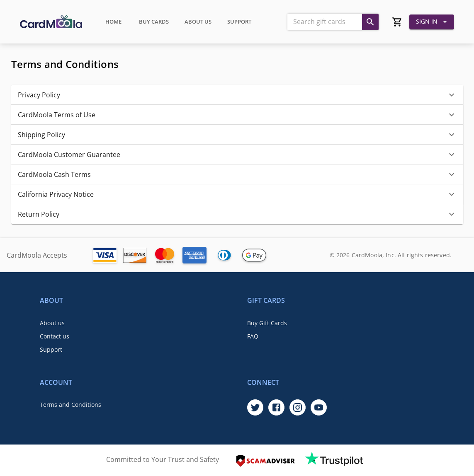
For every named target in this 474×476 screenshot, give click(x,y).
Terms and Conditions (70, 405)
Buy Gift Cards (267, 323)
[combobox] (324, 22)
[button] (237, 95)
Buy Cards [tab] (154, 22)
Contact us (55, 336)
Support (51, 349)
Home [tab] (113, 22)
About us (52, 323)
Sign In (432, 22)
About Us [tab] (198, 22)
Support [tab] (239, 22)
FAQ (253, 336)
